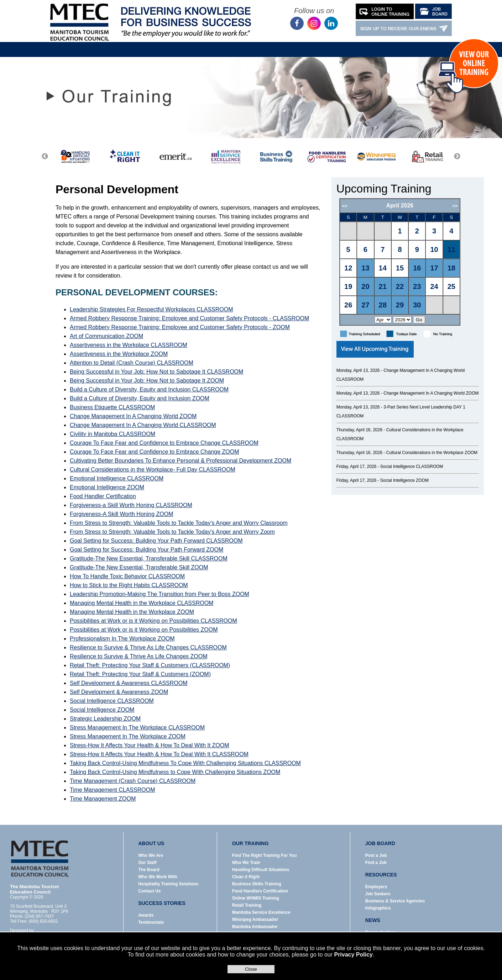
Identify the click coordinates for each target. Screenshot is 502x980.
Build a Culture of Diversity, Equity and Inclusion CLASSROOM (149, 389)
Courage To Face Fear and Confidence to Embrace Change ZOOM (155, 452)
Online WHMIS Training (256, 898)
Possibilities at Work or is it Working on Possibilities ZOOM (144, 630)
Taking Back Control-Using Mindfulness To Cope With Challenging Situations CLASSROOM (185, 763)
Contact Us (407, 44)
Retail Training (247, 905)
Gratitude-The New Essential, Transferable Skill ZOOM (139, 567)
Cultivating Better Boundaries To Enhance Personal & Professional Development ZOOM (181, 461)
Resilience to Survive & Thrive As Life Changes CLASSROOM (148, 647)
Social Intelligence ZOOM (102, 710)
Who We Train (246, 863)
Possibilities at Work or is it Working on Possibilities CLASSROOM (153, 621)
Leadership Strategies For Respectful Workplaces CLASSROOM (151, 309)
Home (102, 44)
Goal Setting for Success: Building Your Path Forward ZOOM (147, 550)
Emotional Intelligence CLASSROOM (117, 478)
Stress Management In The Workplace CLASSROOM (137, 728)
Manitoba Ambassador (255, 927)
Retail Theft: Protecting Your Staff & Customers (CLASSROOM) (150, 665)
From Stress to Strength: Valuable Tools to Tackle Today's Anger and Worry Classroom (179, 523)
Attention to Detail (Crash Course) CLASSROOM (132, 363)
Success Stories (357, 44)
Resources (275, 44)
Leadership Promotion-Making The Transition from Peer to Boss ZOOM (160, 594)
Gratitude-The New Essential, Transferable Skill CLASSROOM (149, 559)
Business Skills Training (257, 884)
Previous (45, 157)
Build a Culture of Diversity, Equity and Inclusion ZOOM (140, 398)
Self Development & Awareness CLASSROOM (129, 683)
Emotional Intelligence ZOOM (107, 487)
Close (251, 969)
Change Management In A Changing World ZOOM (133, 416)
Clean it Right (246, 877)
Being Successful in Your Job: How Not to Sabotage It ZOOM (147, 381)
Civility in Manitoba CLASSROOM (113, 434)
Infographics (378, 908)
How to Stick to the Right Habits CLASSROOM (129, 585)
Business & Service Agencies (395, 901)
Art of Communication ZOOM (106, 336)
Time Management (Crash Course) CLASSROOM (133, 781)
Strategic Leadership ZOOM (105, 719)
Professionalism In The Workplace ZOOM (122, 639)
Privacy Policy (353, 955)
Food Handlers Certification (260, 891)
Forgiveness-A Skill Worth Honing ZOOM (121, 514)
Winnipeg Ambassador (255, 920)
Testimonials (151, 922)
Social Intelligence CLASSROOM (112, 701)
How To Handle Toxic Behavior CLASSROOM (127, 576)
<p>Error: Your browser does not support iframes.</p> (409, 262)
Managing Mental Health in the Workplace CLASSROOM (142, 603)
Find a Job (376, 863)
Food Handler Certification (103, 496)
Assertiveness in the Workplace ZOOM (119, 354)
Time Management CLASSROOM (112, 790)
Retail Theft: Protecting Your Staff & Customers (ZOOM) (140, 674)
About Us (144, 44)
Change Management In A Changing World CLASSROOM (143, 425)
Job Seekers (378, 894)
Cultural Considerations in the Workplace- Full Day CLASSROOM (153, 470)
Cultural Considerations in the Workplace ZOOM (432, 453)
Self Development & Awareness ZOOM (119, 692)
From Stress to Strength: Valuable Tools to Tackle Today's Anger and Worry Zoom (172, 532)
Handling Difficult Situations (261, 870)
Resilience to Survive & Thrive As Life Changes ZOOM (139, 656)
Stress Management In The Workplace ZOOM (128, 736)
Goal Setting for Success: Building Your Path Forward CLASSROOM (156, 541)
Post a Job (376, 855)
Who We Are (151, 855)
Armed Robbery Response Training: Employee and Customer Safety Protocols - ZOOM (180, 327)
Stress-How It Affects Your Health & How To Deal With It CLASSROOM (159, 754)
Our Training (187, 44)
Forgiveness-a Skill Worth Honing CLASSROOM (131, 505)
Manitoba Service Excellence (261, 912)
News (313, 44)
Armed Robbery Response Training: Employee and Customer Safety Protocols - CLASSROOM (189, 318)
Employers (376, 887)
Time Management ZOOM (103, 799)
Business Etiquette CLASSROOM (112, 407)
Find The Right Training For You (265, 855)
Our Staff (147, 863)
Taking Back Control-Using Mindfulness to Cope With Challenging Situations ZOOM (175, 772)
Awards (146, 915)
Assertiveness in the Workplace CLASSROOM (129, 345)
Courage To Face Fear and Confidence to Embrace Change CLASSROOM (164, 443)
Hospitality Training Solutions (168, 884)
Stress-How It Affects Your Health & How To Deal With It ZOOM (150, 745)
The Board (149, 870)
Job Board (231, 44)
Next (457, 157)
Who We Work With (158, 877)
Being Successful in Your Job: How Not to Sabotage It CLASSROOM (156, 372)
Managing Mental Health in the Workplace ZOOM (132, 612)
